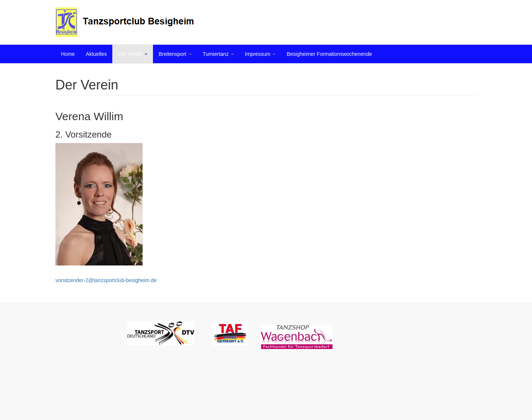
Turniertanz (218, 54)
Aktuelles (96, 54)
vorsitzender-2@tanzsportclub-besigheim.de (106, 280)
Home (68, 54)
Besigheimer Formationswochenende (329, 54)
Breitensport (175, 54)
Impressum (260, 54)
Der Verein (133, 54)
